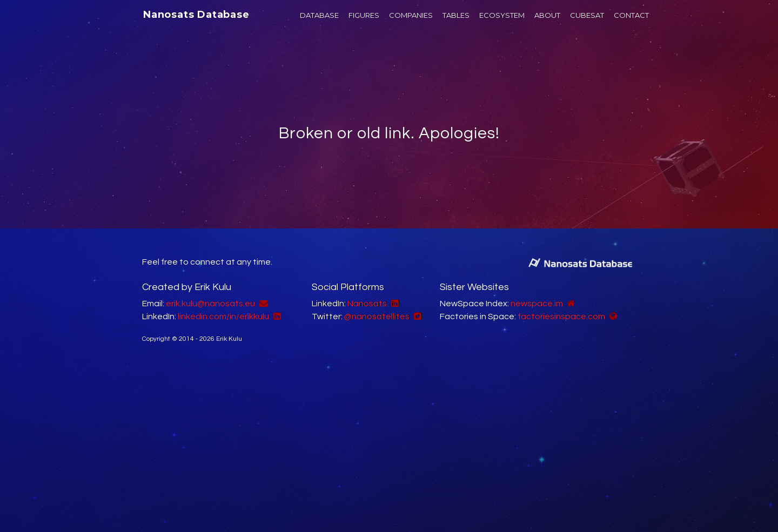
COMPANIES (411, 15)
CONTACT (631, 15)
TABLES (456, 15)
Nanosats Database (196, 15)
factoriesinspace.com (561, 316)
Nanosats (367, 304)
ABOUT (547, 15)
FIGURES (364, 15)
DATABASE (319, 15)
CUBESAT (587, 15)
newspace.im (537, 304)
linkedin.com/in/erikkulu (223, 316)
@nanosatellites (377, 316)
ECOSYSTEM (502, 15)
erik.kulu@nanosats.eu (210, 304)
